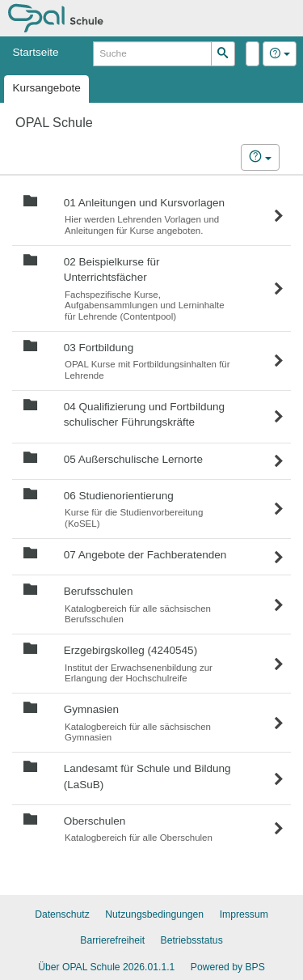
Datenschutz (62, 914)
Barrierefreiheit (112, 940)
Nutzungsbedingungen (154, 914)
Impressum (244, 914)
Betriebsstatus (192, 940)
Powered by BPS (228, 967)
